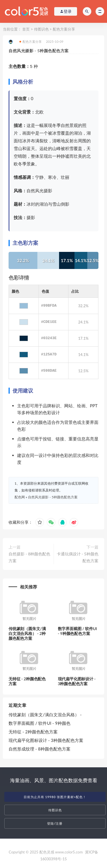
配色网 (20, 497)
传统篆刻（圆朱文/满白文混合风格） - (45, 715)
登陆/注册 (55, 823)
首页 (26, 29)
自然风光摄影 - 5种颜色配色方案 (53, 497)
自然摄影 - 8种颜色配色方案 (30, 557)
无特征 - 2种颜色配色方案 (27, 681)
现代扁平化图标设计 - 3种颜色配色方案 (77, 681)
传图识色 (41, 29)
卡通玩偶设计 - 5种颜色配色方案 (78, 557)
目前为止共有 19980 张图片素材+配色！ (55, 797)
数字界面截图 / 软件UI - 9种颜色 (40, 723)
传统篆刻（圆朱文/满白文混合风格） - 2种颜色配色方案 (27, 633)
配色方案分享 (64, 29)
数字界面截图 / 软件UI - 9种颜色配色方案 (77, 631)
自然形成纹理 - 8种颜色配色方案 (40, 749)
